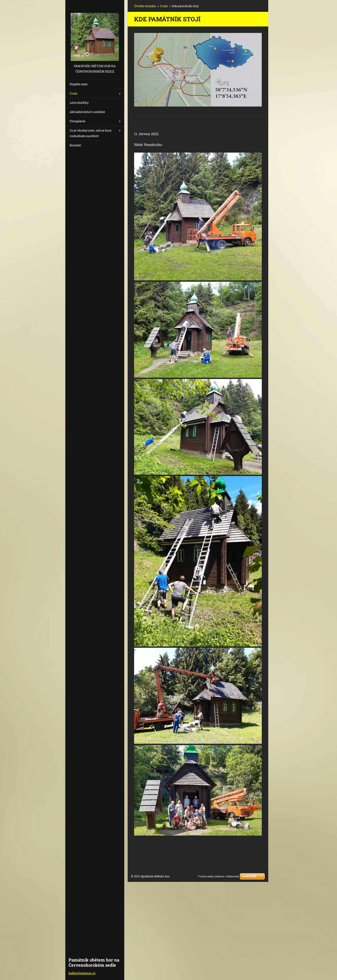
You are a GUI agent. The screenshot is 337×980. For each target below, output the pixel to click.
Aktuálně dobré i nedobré (87, 112)
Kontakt (75, 145)
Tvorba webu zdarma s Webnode (218, 876)
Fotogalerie (77, 121)
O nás (74, 93)
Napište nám (79, 84)
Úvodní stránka (145, 6)
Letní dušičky (79, 103)
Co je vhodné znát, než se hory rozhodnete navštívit (91, 133)
